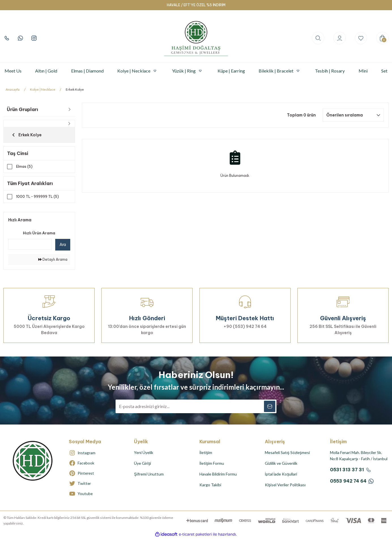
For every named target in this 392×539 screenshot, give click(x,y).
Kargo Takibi (210, 485)
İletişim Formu (212, 463)
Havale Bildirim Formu (218, 474)
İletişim (206, 453)
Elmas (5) (24, 166)
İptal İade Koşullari (281, 474)
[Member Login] (339, 38)
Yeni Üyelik (144, 453)
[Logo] (196, 38)
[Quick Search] (30, 245)
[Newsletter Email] (196, 407)
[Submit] (270, 407)
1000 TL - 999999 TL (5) (38, 197)
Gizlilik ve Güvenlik (281, 463)
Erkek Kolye (75, 89)
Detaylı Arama (53, 260)
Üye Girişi (142, 463)
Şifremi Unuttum (149, 474)
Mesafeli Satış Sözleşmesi (287, 453)
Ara (63, 245)
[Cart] (382, 38)
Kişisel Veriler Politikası (285, 485)
